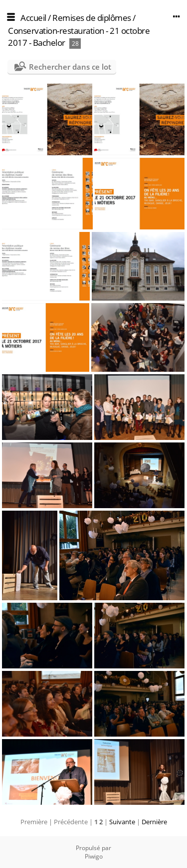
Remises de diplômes (92, 18)
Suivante (122, 822)
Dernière (154, 822)
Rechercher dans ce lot (70, 67)
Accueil (33, 18)
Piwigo (94, 856)
